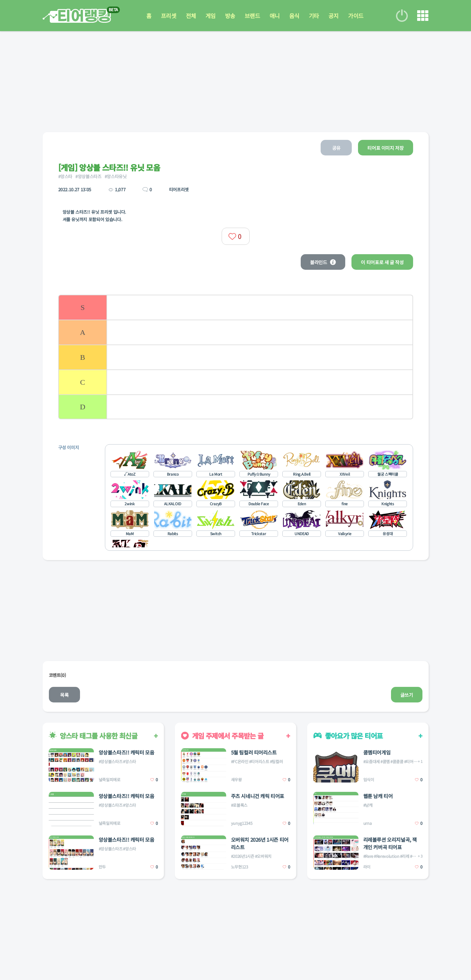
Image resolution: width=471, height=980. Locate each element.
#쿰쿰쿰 (397, 761)
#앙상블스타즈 (88, 176)
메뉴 (423, 16)
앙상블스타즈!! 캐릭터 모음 (127, 752)
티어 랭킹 (77, 16)
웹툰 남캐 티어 (378, 796)
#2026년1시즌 (243, 856)
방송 (230, 16)
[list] (236, 357)
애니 (275, 16)
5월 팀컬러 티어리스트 (254, 752)
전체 (191, 16)
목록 (64, 695)
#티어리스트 (259, 761)
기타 (314, 16)
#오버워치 (263, 856)
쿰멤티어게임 (377, 752)
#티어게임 (412, 761)
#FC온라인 (240, 761)
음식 (294, 16)
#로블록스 (239, 805)
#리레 (405, 856)
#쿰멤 (385, 761)
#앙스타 (65, 176)
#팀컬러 (276, 761)
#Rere (368, 856)
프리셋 (169, 16)
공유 (336, 148)
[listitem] (236, 307)
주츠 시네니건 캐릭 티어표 (258, 796)
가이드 (356, 16)
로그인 (402, 16)
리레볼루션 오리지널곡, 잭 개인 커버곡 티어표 (390, 843)
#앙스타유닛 (116, 176)
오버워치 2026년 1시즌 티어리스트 (260, 843)
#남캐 (368, 805)
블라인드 (323, 262)
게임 (211, 16)
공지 (334, 16)
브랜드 (252, 16)
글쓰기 (407, 695)
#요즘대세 (372, 761)
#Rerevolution (387, 856)
